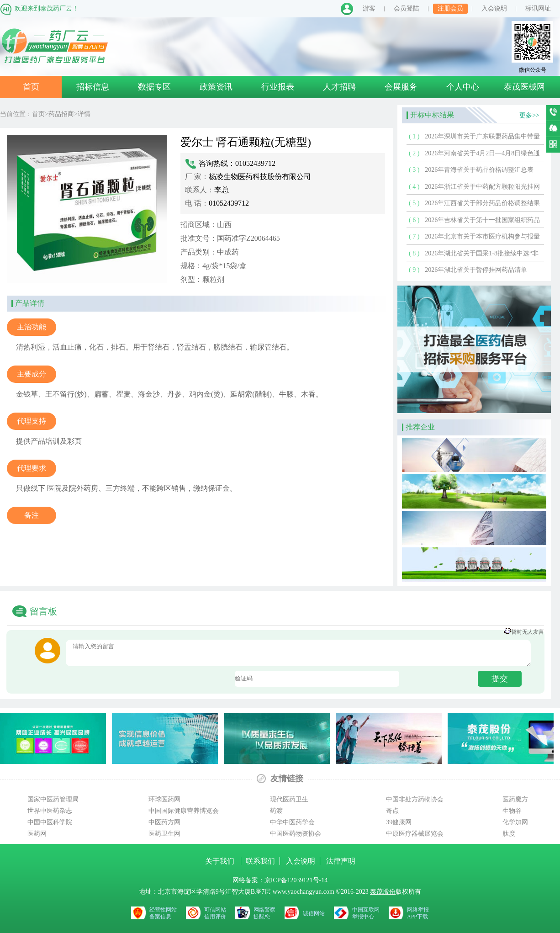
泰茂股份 (383, 892)
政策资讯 (216, 87)
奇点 (392, 811)
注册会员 (450, 8)
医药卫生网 (164, 834)
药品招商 (61, 114)
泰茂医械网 (524, 87)
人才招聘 (339, 87)
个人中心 (463, 87)
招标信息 (93, 87)
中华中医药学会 (292, 822)
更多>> (529, 115)
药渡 (276, 811)
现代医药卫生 (289, 799)
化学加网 (515, 822)
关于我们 (221, 861)
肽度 (509, 834)
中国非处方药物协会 (415, 799)
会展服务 (401, 87)
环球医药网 (164, 799)
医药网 (37, 834)
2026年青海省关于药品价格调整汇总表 (479, 170)
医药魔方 (515, 799)
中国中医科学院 (50, 822)
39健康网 (399, 822)
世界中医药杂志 (50, 811)
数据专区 (154, 87)
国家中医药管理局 (53, 799)
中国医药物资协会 (296, 834)
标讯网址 (538, 8)
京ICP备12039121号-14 (296, 880)
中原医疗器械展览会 (415, 834)
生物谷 (512, 811)
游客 (369, 8)
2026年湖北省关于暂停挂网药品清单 (476, 270)
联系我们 (260, 861)
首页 (31, 87)
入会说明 (494, 8)
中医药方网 (164, 822)
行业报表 (278, 87)
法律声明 (341, 861)
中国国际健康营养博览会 (184, 811)
